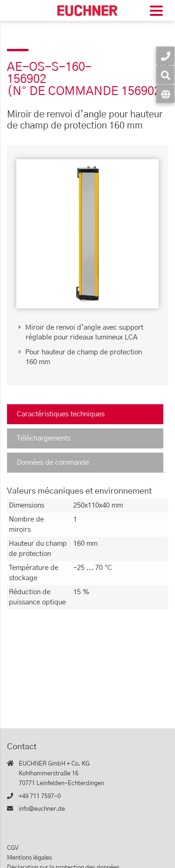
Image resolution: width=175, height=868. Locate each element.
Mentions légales (29, 858)
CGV (13, 848)
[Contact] (165, 56)
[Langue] (165, 94)
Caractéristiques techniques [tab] (61, 414)
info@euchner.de (42, 809)
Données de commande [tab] (53, 463)
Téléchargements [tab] (44, 438)
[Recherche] (165, 75)
